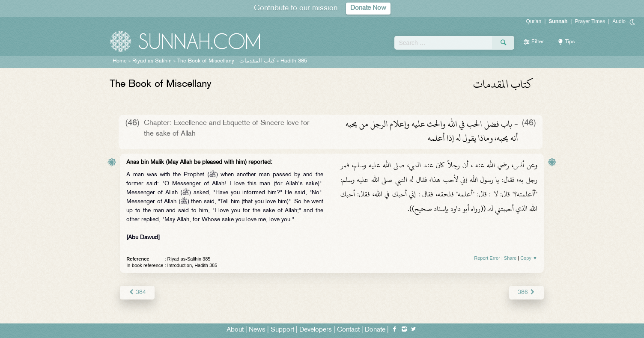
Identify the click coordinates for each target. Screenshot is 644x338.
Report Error (487, 258)
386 (526, 292)
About (235, 330)
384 (137, 292)
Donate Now (368, 8)
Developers (316, 330)
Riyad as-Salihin (152, 61)
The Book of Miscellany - (226, 61)
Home (120, 61)
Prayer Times (590, 21)
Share (510, 258)
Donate (375, 330)
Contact (348, 330)
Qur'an (534, 21)
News (257, 330)
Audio (619, 21)
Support (282, 330)
